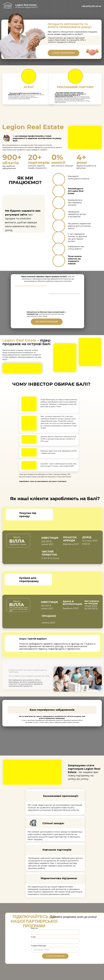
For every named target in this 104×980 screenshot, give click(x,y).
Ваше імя (34, 928)
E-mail (33, 937)
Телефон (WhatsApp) (38, 946)
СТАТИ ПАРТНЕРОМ (55, 956)
